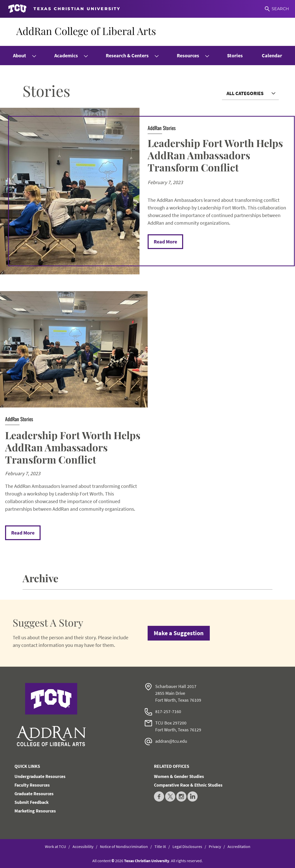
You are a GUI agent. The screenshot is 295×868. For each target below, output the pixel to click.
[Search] (277, 9)
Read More (165, 242)
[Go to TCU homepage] (64, 9)
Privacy (215, 846)
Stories (235, 55)
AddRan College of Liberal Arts (86, 31)
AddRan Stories (162, 128)
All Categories (245, 93)
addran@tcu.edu (171, 741)
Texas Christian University (147, 861)
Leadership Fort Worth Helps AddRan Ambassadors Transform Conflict (215, 155)
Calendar (272, 55)
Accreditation (239, 846)
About (20, 55)
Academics (66, 55)
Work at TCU (55, 846)
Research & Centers (127, 55)
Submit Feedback (32, 802)
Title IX (160, 846)
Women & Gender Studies (179, 776)
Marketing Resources (35, 811)
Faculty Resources (32, 785)
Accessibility (83, 846)
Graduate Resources (34, 794)
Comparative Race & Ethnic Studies (188, 785)
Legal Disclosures (187, 846)
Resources (188, 55)
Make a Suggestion (179, 633)
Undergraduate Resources (40, 776)
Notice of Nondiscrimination (124, 846)
